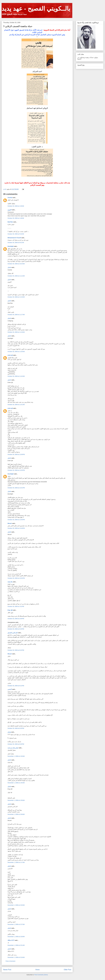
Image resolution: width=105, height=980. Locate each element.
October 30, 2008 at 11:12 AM (16, 276)
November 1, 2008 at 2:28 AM (16, 937)
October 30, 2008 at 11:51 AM (16, 405)
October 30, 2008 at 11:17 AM (16, 315)
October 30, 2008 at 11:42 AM (16, 376)
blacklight (11, 246)
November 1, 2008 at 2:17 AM (16, 862)
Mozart (10, 523)
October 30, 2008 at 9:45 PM (16, 744)
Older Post (67, 970)
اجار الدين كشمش (13, 633)
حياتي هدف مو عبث (13, 748)
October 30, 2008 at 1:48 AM (16, 218)
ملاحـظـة (10, 582)
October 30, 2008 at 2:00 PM (16, 619)
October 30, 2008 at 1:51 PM (16, 606)
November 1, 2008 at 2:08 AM (16, 814)
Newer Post (7, 970)
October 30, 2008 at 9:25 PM (16, 728)
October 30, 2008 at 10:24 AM (16, 264)
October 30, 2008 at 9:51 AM (16, 243)
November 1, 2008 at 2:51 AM (16, 945)
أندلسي (10, 689)
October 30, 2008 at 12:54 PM (16, 578)
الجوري (10, 210)
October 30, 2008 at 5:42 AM (16, 234)
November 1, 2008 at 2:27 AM (16, 924)
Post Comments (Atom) (41, 975)
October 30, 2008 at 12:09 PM (16, 454)
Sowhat (10, 198)
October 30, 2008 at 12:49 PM (16, 528)
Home (38, 970)
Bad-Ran (10, 222)
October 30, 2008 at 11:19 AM (16, 332)
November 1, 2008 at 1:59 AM (16, 800)
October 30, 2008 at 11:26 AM (16, 352)
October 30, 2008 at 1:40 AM (16, 206)
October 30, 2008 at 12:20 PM (16, 470)
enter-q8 (10, 355)
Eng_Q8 (10, 610)
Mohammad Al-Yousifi (14, 238)
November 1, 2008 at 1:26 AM (16, 756)
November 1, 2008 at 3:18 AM (16, 957)
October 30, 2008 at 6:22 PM (16, 650)
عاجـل (9, 267)
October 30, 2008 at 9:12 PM (16, 686)
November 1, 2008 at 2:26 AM (16, 905)
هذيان (9, 732)
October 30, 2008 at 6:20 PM (16, 629)
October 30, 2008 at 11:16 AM (16, 297)
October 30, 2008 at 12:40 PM (16, 520)
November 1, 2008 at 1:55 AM (16, 783)
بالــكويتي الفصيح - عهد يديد (36, 9)
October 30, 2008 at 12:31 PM (16, 488)
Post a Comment (10, 961)
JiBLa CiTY (11, 940)
